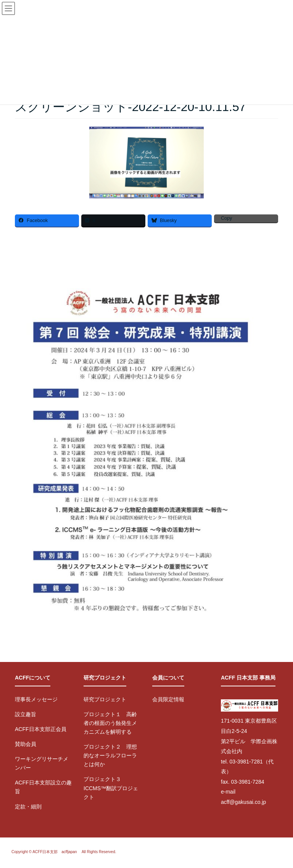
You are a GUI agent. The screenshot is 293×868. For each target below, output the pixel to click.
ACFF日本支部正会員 (41, 729)
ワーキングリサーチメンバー (42, 763)
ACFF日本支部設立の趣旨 (43, 787)
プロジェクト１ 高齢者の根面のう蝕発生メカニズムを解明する (110, 723)
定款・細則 (28, 807)
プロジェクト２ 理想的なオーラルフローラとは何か (110, 755)
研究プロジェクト (105, 699)
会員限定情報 (168, 699)
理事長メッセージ (36, 699)
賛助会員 (26, 744)
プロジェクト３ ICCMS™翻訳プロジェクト (111, 788)
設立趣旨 (26, 714)
